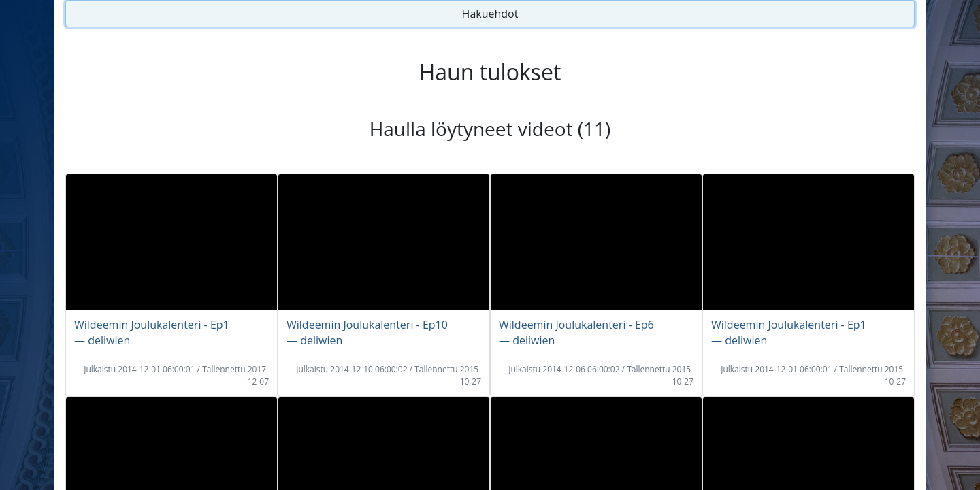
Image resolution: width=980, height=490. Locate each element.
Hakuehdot (490, 14)
